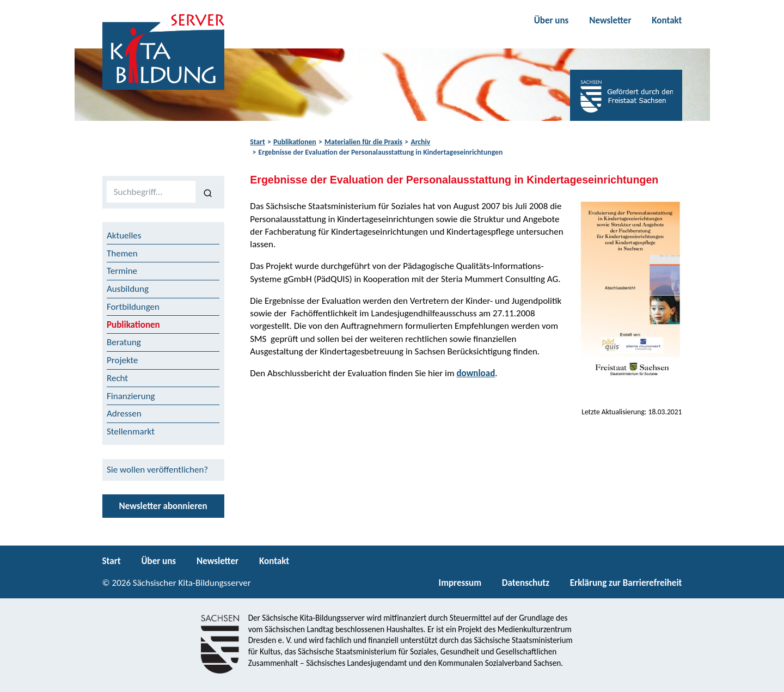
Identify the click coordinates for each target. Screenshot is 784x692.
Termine (122, 271)
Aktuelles (124, 235)
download (476, 373)
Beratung (124, 342)
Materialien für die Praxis (363, 142)
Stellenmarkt (131, 431)
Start (257, 142)
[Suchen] (208, 192)
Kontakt (667, 20)
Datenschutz (526, 583)
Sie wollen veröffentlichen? (157, 470)
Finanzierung (131, 396)
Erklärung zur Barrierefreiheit (626, 583)
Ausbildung (128, 289)
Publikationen (295, 142)
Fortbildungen (133, 307)
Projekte (122, 360)
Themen (122, 253)
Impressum (460, 583)
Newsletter (610, 20)
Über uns (552, 20)
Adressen (124, 414)
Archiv (420, 142)
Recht (117, 378)
